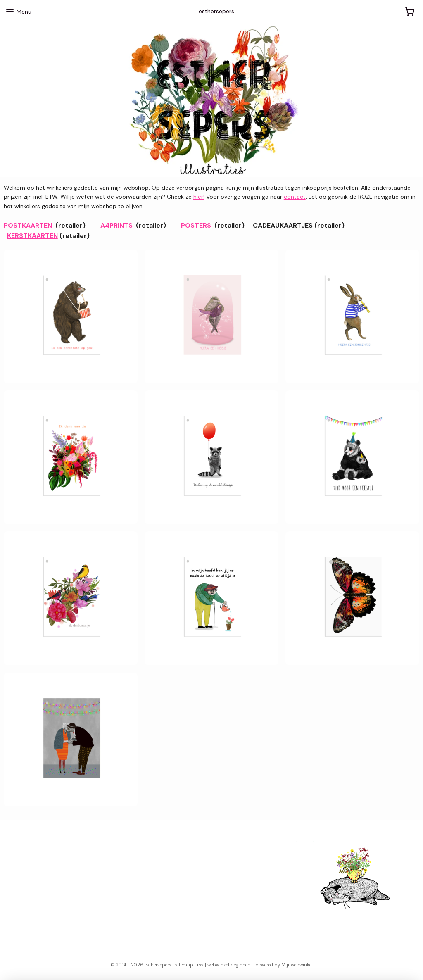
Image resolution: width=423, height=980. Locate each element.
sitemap (184, 965)
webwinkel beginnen (229, 965)
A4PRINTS (117, 225)
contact (295, 197)
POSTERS (197, 225)
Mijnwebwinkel (297, 965)
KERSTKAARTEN (32, 236)
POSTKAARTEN (29, 225)
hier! (199, 197)
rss (200, 965)
